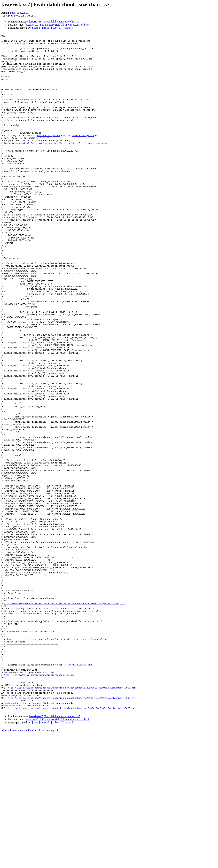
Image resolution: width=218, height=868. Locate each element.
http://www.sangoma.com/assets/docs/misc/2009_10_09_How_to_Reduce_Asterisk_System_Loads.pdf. (65, 717)
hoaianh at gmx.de (49, 156)
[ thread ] (46, 28)
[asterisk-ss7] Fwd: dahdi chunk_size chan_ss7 (55, 22)
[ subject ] (57, 28)
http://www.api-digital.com (75, 791)
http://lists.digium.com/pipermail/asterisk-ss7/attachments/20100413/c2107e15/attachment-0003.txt (72, 843)
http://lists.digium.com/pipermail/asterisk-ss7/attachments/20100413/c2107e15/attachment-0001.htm (72, 819)
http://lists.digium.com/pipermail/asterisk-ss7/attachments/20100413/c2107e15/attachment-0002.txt (72, 831)
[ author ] (68, 28)
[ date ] (36, 28)
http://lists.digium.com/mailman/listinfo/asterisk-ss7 (39, 803)
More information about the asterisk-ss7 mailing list (30, 865)
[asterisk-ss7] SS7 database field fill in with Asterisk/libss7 (57, 25)
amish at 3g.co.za (19, 13)
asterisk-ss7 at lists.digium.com (31, 165)
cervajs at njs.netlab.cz (47, 760)
